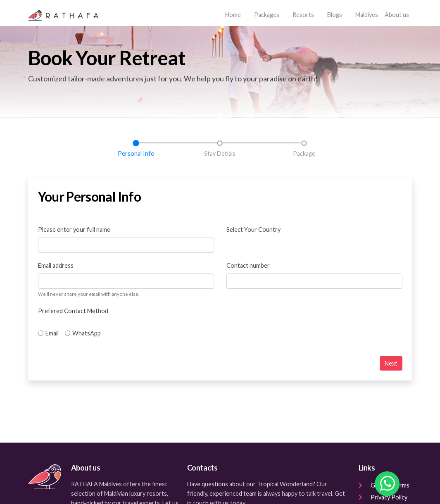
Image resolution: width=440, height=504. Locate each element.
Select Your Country (253, 229)
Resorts (303, 15)
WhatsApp (87, 333)
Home (235, 14)
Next (391, 363)
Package (304, 153)
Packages (267, 15)
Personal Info (136, 153)
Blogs (335, 15)
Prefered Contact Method (73, 311)
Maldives (367, 15)
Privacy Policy (383, 497)
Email (52, 333)
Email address (56, 265)
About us (397, 15)
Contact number (248, 265)
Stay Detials (220, 153)
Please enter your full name (74, 229)
